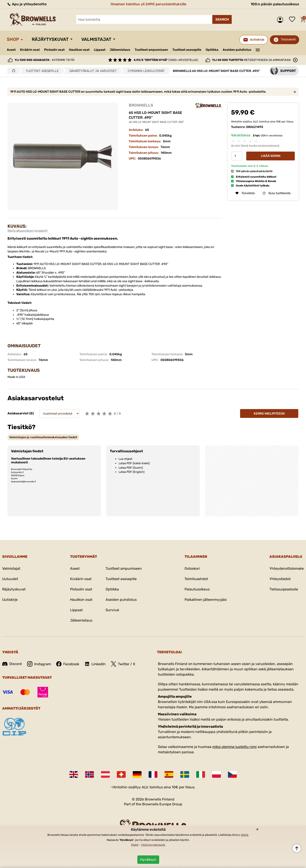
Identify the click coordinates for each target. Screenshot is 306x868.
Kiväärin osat (30, 50)
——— (258, 49)
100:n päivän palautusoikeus (275, 4)
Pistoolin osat (54, 50)
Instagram (39, 664)
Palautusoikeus (197, 589)
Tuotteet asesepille (187, 50)
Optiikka (212, 50)
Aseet (11, 50)
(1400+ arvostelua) (166, 60)
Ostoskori (192, 568)
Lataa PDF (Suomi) (131, 468)
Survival (112, 610)
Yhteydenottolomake (287, 568)
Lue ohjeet (125, 459)
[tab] (43, 437)
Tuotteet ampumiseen (151, 50)
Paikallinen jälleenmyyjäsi (206, 600)
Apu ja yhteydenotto (27, 4)
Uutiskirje (10, 600)
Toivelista (293, 20)
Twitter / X (123, 664)
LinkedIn (95, 664)
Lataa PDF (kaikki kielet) (134, 463)
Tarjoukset (288, 39)
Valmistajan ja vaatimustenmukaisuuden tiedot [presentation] (43, 437)
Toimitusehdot (196, 579)
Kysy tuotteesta (277, 193)
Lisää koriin (271, 156)
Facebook (68, 664)
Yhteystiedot (280, 579)
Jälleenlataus (120, 50)
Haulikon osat (79, 50)
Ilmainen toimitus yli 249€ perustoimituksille (148, 4)
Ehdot (135, 845)
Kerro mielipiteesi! (269, 414)
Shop (13, 39)
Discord (12, 664)
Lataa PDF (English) (132, 472)
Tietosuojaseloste (284, 589)
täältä (244, 835)
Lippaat (100, 50)
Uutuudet (10, 579)
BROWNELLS (141, 105)
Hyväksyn (148, 860)
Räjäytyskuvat (50, 39)
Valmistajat (96, 39)
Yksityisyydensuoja (153, 845)
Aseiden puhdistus (237, 50)
